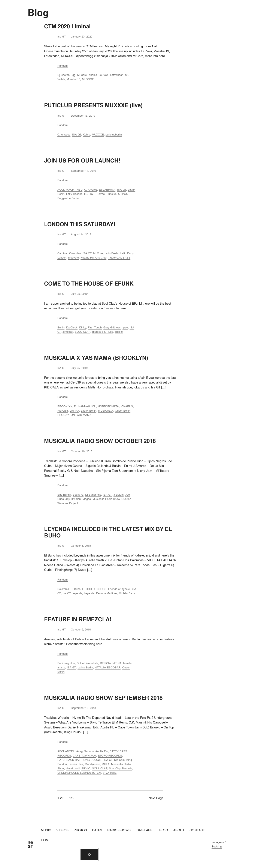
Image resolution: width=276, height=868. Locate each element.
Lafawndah (117, 75)
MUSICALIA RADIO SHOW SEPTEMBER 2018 (103, 698)
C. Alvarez (64, 134)
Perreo (101, 194)
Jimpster (68, 332)
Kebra (87, 134)
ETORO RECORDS (94, 589)
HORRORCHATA (108, 406)
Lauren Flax (76, 764)
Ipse (125, 327)
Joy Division (73, 499)
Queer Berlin (123, 411)
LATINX (74, 411)
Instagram (218, 842)
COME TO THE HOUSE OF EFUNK (89, 284)
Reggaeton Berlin (68, 198)
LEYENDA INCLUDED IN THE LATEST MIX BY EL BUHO (108, 532)
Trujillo (119, 332)
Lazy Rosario (74, 194)
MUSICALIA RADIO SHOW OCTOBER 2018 (100, 441)
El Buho (76, 589)
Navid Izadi (73, 768)
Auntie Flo (102, 751)
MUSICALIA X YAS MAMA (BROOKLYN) (96, 358)
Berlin (61, 327)
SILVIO (86, 768)
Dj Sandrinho (93, 495)
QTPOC (123, 194)
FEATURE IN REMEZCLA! (78, 619)
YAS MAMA (84, 415)
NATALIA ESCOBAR (108, 667)
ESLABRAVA (107, 190)
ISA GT (77, 134)
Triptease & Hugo (102, 332)
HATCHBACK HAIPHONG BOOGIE (80, 760)
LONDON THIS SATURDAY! (80, 224)
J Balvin (119, 495)
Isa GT (30, 844)
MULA (106, 764)
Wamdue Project (68, 503)
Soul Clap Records (121, 768)
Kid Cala (63, 411)
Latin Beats (112, 253)
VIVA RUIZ (110, 773)
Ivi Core (82, 75)
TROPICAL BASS (119, 257)
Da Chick (72, 327)
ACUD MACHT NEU (70, 190)
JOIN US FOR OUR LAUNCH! (82, 160)
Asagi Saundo (85, 751)
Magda (87, 499)
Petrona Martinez (107, 593)
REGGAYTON (66, 415)
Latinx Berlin (89, 411)
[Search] (89, 854)
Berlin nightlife (66, 663)
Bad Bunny (64, 495)
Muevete (73, 257)
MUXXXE (88, 79)
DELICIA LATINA (111, 663)
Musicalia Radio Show (106, 499)
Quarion (126, 499)
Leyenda (89, 593)
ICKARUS (127, 406)
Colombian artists (87, 663)
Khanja (93, 75)
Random (63, 66)
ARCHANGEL (66, 751)
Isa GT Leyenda (72, 593)
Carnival (62, 253)
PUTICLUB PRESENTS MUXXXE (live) (93, 105)
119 (72, 798)
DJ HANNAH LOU (85, 406)
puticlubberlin (114, 134)
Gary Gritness (112, 327)
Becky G (78, 495)
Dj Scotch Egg (66, 75)
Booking (217, 846)
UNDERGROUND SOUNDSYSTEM (79, 773)
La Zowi (104, 75)
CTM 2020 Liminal (67, 26)
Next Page (156, 798)
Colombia (75, 253)
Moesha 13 (73, 79)
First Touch (95, 327)
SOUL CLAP (82, 332)
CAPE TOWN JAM (84, 755)
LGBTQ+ (90, 194)
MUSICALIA (106, 411)
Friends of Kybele (119, 589)
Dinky (83, 327)
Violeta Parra (127, 593)
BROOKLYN (65, 406)
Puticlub (111, 194)
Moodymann (92, 764)
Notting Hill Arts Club (93, 257)
